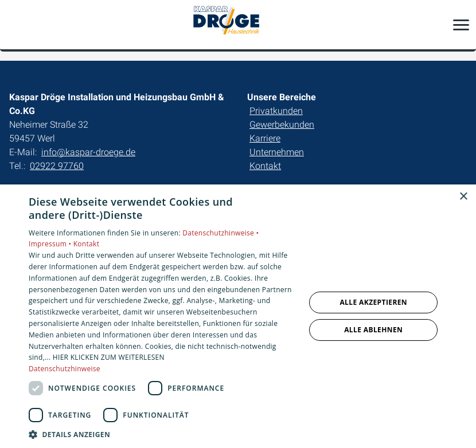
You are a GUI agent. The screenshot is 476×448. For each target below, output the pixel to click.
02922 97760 (57, 166)
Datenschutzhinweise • (221, 233)
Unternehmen (277, 152)
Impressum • (51, 244)
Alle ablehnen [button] (373, 330)
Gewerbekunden (282, 125)
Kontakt (265, 166)
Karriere (265, 138)
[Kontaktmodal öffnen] (16, 25)
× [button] (463, 197)
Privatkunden (276, 111)
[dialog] (238, 316)
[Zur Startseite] (238, 24)
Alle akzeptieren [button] (373, 302)
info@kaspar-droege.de (88, 152)
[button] (461, 25)
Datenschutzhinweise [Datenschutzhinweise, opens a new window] (65, 369)
